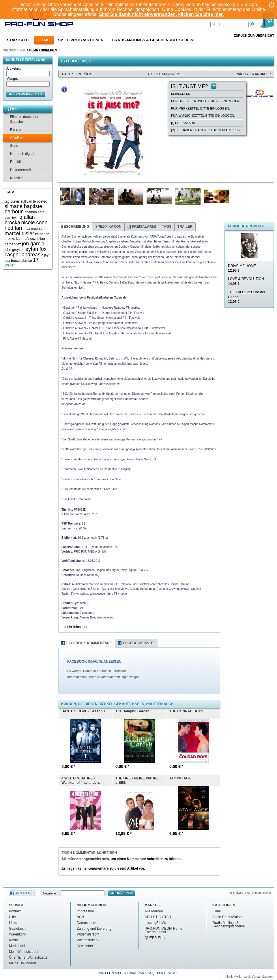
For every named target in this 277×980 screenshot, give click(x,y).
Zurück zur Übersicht (254, 36)
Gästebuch (17, 929)
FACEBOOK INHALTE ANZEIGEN (94, 662)
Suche (218, 24)
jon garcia (33, 244)
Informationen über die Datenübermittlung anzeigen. (104, 677)
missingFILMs (155, 923)
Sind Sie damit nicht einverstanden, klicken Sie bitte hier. (161, 14)
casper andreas (23, 255)
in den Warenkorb (26, 94)
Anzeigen (23, 893)
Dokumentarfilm (19, 170)
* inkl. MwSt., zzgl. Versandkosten (249, 893)
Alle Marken (154, 911)
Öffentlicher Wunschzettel (29, 957)
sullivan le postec (34, 201)
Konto (13, 940)
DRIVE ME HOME (242, 268)
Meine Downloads (23, 963)
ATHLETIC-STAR (158, 917)
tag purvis (12, 201)
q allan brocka (20, 220)
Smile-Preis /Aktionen (81, 40)
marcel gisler (19, 234)
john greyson (15, 250)
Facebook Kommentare (89, 643)
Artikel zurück (78, 74)
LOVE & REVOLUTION (246, 281)
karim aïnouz (26, 239)
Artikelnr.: (14, 68)
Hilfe (12, 917)
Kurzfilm (14, 178)
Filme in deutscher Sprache (21, 119)
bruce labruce (21, 261)
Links (13, 923)
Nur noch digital (19, 154)
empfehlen (181, 94)
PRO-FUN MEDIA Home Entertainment (163, 930)
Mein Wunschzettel (24, 952)
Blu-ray (13, 130)
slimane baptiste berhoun (23, 209)
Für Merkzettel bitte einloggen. (201, 108)
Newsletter (50, 893)
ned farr (14, 228)
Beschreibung (75, 227)
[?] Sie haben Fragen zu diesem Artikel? (206, 130)
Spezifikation (108, 227)
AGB (80, 917)
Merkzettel (17, 946)
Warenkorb (17, 934)
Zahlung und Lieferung (94, 929)
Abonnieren (122, 893)
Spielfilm (49, 50)
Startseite (18, 40)
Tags (166, 227)
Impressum (85, 911)
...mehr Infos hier (74, 627)
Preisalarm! (184, 123)
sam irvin (12, 218)
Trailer (185, 227)
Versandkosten (262, 977)
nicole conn (34, 223)
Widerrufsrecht (88, 934)
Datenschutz (86, 923)
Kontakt (15, 911)
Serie (11, 146)
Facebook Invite (139, 643)
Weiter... (11, 265)
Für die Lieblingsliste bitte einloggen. (206, 101)
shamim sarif (34, 212)
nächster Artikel (252, 74)
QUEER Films (155, 938)
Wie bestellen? (88, 940)
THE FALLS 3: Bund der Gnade (247, 297)
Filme (44, 40)
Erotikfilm (14, 162)
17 (36, 260)
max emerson (34, 229)
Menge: (12, 79)
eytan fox (36, 249)
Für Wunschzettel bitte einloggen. (203, 116)
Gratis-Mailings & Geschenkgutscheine (154, 40)
